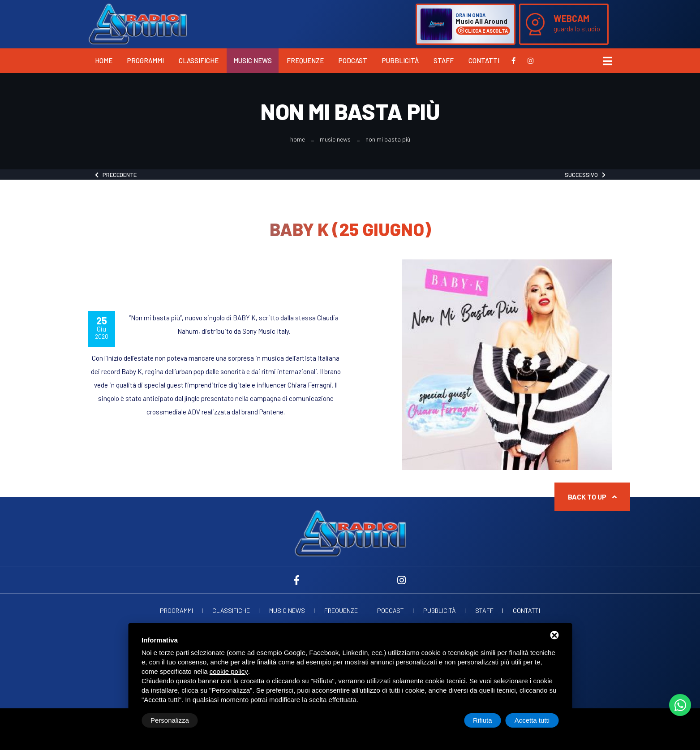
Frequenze (305, 60)
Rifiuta (483, 720)
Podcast (353, 60)
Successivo (585, 175)
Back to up (592, 497)
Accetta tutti (532, 720)
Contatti (484, 60)
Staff (444, 60)
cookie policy (229, 671)
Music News (253, 60)
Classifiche (199, 60)
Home (104, 60)
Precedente (116, 175)
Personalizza (170, 720)
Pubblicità (400, 60)
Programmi (146, 60)
